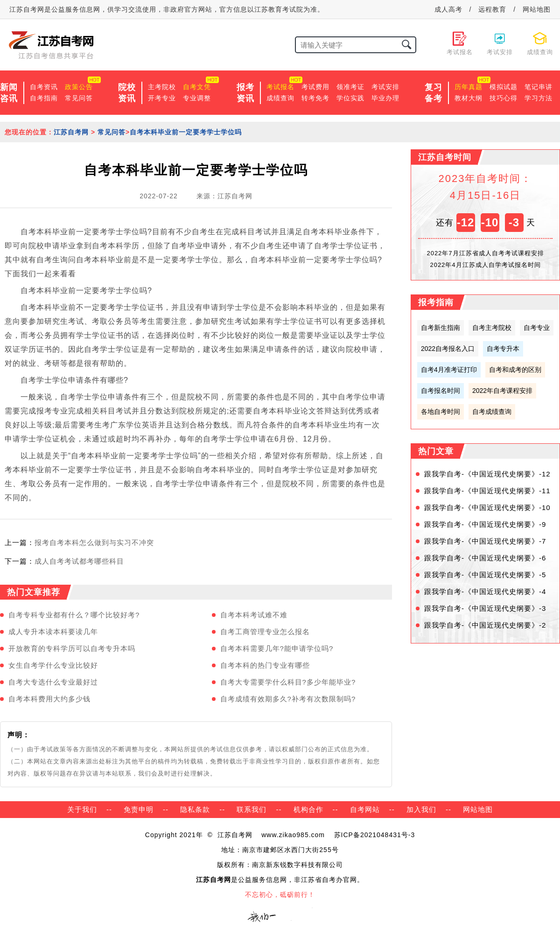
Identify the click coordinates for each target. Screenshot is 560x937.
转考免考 (315, 98)
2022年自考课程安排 (502, 391)
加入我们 (421, 809)
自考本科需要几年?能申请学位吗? (277, 648)
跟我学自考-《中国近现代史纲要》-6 (485, 558)
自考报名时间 (441, 391)
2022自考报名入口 (448, 349)
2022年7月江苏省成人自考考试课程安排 (485, 253)
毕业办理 (385, 98)
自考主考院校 (492, 328)
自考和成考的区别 (515, 370)
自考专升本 (503, 349)
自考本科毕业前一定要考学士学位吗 (186, 132)
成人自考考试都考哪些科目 (79, 561)
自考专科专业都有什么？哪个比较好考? (74, 615)
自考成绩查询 (492, 412)
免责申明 (139, 809)
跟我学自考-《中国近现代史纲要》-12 (487, 474)
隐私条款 (195, 809)
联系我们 (252, 809)
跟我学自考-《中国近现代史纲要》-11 (487, 491)
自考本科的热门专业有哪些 (265, 665)
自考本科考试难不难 (254, 615)
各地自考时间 (441, 412)
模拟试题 (504, 87)
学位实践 (350, 98)
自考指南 (44, 98)
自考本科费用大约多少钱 (49, 699)
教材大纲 (469, 98)
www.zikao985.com (293, 835)
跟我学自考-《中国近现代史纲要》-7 (485, 541)
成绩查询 (280, 98)
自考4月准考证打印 (449, 370)
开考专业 (162, 98)
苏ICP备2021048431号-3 (375, 835)
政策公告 (79, 87)
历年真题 (469, 87)
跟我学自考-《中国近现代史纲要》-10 (487, 507)
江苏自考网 (71, 132)
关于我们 (82, 809)
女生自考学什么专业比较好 (53, 665)
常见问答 (79, 98)
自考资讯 (44, 87)
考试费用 (315, 87)
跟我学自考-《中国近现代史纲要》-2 (485, 625)
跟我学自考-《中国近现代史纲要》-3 (485, 608)
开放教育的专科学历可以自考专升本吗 (72, 648)
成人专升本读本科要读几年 (53, 632)
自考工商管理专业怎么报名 (265, 632)
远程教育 (492, 9)
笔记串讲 (539, 87)
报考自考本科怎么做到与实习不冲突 (94, 542)
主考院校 (162, 87)
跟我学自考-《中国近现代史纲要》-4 (485, 591)
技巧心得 (504, 98)
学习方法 (539, 98)
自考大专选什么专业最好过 (53, 682)
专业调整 (197, 98)
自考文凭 (197, 87)
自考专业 (537, 328)
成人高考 (448, 9)
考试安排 (385, 87)
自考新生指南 (441, 328)
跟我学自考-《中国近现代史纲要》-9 (485, 524)
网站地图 (537, 9)
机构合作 (308, 809)
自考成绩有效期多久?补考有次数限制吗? (288, 699)
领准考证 (350, 87)
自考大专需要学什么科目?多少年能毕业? (288, 682)
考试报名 (280, 87)
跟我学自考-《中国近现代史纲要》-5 (485, 575)
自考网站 (365, 809)
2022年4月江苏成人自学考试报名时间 (485, 265)
